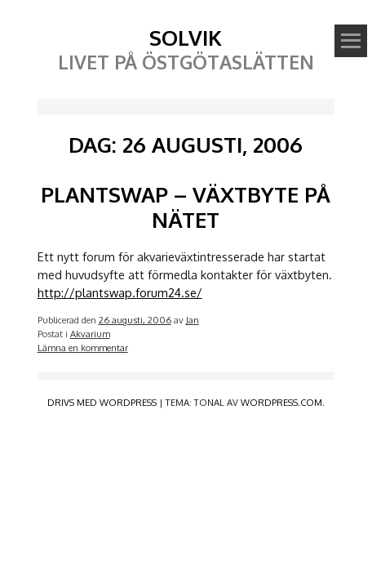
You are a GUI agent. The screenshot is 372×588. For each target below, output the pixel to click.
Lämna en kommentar (83, 347)
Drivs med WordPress (102, 402)
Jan (193, 320)
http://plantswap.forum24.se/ (120, 292)
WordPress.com (281, 402)
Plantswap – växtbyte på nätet (186, 207)
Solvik (186, 37)
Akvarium (90, 334)
